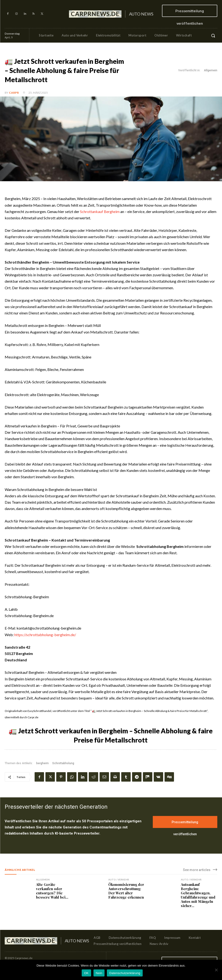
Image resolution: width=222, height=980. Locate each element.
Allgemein (211, 70)
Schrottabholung (63, 763)
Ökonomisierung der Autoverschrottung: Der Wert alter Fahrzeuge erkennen (126, 891)
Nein (99, 973)
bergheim (42, 763)
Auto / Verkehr (119, 880)
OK (86, 973)
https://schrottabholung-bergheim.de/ (45, 635)
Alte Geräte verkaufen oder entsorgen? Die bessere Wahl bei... (52, 891)
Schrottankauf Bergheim (100, 211)
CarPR (14, 93)
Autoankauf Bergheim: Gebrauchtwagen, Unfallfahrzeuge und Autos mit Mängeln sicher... (198, 895)
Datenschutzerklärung (125, 973)
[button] (213, 36)
